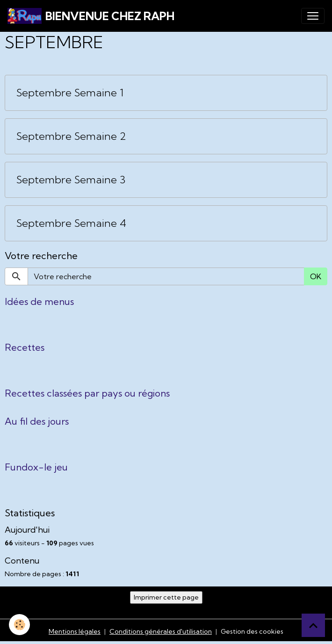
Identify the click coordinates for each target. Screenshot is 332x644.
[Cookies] (20, 625)
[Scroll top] (313, 625)
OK (316, 276)
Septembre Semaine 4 (71, 223)
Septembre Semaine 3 (71, 180)
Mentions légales (75, 631)
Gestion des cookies (252, 631)
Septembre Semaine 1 (70, 93)
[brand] (91, 16)
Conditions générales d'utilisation (161, 631)
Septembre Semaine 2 (71, 136)
